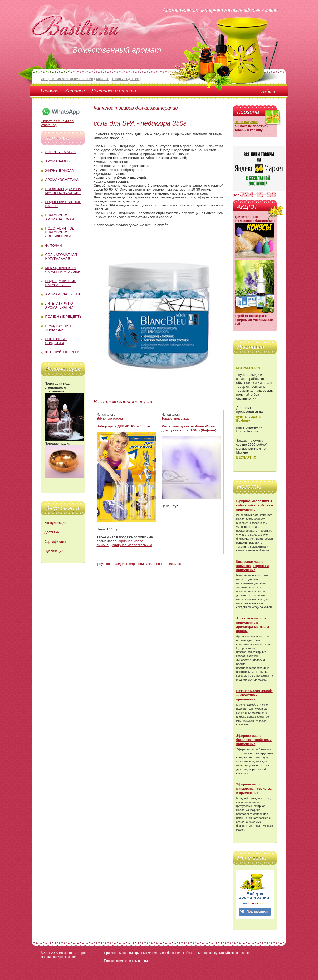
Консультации (56, 523)
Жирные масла (60, 170)
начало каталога (169, 564)
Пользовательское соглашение (127, 961)
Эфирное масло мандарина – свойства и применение (254, 789)
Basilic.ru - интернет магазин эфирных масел (64, 955)
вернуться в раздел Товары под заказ (124, 564)
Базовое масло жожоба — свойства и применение (255, 695)
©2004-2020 (50, 953)
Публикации (54, 551)
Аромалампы (58, 161)
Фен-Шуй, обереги (62, 352)
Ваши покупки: (246, 122)
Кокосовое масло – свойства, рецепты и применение (253, 566)
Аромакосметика (62, 180)
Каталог (75, 91)
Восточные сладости (56, 341)
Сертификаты (55, 542)
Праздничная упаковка (58, 328)
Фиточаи (54, 245)
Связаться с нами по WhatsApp (61, 121)
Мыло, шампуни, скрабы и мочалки (63, 270)
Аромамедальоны (63, 294)
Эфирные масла (61, 152)
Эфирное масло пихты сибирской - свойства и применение (255, 505)
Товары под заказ (175, 418)
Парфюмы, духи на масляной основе (63, 191)
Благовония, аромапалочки (60, 217)
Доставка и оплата (114, 91)
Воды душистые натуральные (61, 283)
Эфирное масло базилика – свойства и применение (254, 740)
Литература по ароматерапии (59, 305)
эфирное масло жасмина (132, 545)
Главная (50, 91)
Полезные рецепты (64, 317)
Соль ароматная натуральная (61, 257)
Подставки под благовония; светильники (60, 232)
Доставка (52, 532)
